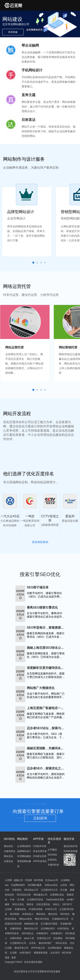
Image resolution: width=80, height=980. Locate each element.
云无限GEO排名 (35, 900)
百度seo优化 (51, 885)
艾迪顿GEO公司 (60, 919)
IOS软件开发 (40, 846)
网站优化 (8, 856)
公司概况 (52, 850)
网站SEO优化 (42, 919)
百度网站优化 (57, 895)
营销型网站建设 (24, 864)
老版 (7, 958)
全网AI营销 (16, 938)
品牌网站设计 (24, 851)
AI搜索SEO (57, 933)
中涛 (12, 900)
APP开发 (38, 839)
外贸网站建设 (24, 856)
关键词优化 (20, 909)
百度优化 (8, 861)
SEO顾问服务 (35, 885)
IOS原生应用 (40, 856)
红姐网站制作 (18, 885)
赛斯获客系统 (41, 953)
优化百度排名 (43, 904)
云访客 (8, 909)
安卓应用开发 (40, 851)
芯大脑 (64, 890)
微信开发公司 (21, 948)
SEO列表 (66, 953)
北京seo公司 (52, 880)
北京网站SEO (48, 929)
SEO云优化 (18, 904)
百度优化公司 (44, 938)
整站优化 (8, 846)
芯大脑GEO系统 (49, 924)
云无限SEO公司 (18, 943)
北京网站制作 (55, 948)
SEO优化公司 (31, 890)
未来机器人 (28, 914)
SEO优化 (9, 839)
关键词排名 (10, 851)
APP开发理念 (40, 861)
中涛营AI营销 (36, 909)
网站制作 (23, 839)
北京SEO (55, 953)
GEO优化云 (28, 933)
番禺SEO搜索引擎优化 (42, 607)
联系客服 (13, 32)
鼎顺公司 (18, 880)
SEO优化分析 (24, 895)
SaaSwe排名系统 (55, 900)
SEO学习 (67, 904)
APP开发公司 (38, 948)
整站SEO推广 (46, 943)
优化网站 (58, 938)
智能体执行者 (31, 924)
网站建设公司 (40, 895)
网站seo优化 (26, 919)
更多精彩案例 (40, 542)
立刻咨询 (40, 818)
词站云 (56, 904)
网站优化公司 (31, 929)
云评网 (8, 880)
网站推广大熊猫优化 (41, 688)
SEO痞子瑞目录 (38, 587)
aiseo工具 (29, 938)
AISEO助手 (25, 953)
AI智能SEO (42, 933)
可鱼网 (28, 880)
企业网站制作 (24, 846)
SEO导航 (38, 880)
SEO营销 (15, 914)
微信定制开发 (71, 846)
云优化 (32, 943)
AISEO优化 (63, 929)
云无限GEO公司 (49, 890)
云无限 (13, 953)
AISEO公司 (51, 909)
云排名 (64, 885)
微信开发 (69, 839)
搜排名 (30, 904)
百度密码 (17, 890)
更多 (14, 958)
